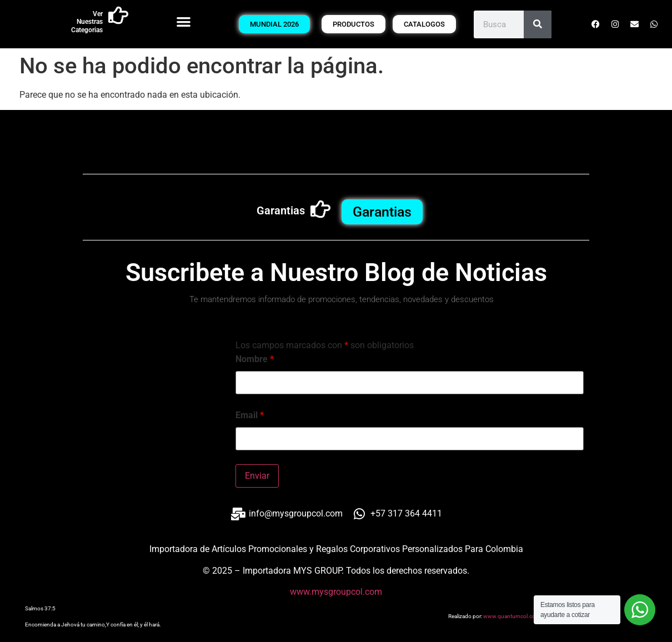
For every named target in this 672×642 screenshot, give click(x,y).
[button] (184, 21)
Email (250, 415)
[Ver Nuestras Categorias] (118, 16)
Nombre (255, 359)
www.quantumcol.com (512, 616)
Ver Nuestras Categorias (87, 22)
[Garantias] (320, 209)
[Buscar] (538, 24)
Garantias (281, 210)
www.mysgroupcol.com (336, 592)
